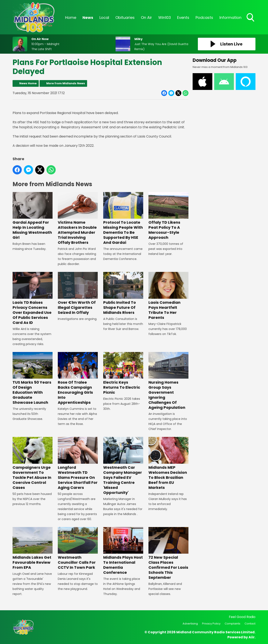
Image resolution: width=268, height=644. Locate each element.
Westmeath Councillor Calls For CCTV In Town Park (78, 549)
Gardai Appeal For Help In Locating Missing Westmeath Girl (33, 216)
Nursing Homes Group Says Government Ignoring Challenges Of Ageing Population (168, 381)
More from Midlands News (66, 83)
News (88, 18)
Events (183, 18)
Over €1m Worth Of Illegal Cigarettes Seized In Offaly (78, 293)
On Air (146, 18)
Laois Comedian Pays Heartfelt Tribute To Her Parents (168, 296)
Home (71, 18)
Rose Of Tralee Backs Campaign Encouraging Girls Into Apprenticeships (78, 378)
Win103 (165, 18)
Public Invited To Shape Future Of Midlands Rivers (123, 293)
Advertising (190, 624)
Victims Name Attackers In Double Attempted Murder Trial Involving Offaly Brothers (78, 219)
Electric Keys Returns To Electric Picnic (123, 373)
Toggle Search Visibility (251, 18)
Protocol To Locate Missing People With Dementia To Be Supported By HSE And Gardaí (123, 219)
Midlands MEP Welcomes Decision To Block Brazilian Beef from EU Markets (168, 463)
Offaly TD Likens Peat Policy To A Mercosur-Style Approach (168, 216)
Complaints (233, 624)
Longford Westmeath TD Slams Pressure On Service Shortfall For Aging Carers (78, 463)
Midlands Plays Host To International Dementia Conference (123, 551)
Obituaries (125, 18)
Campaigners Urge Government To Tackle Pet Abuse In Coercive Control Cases (33, 463)
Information (230, 18)
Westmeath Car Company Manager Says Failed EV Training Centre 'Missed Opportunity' (123, 466)
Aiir (252, 637)
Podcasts (204, 18)
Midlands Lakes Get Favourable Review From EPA (33, 549)
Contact (250, 624)
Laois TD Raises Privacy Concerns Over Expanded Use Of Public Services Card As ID (33, 298)
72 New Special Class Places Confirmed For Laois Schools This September (168, 554)
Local (104, 18)
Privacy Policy (211, 624)
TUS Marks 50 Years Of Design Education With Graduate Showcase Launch (33, 378)
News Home (28, 83)
